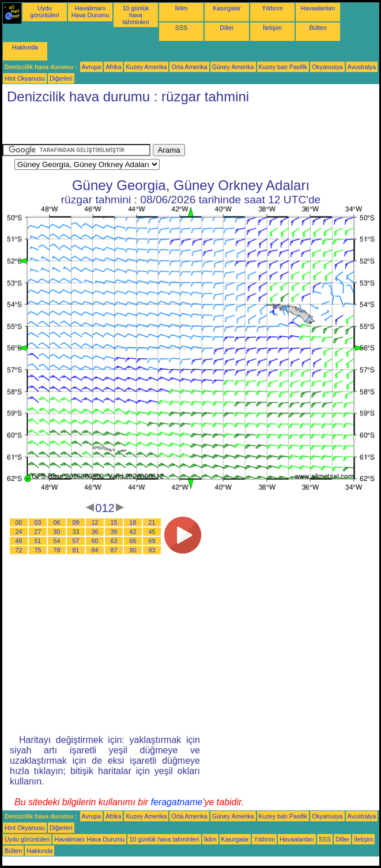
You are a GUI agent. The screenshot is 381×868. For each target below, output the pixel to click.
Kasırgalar (227, 8)
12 (95, 522)
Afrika (113, 67)
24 (19, 532)
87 (114, 550)
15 (114, 522)
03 (38, 522)
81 (76, 550)
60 (95, 541)
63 (114, 541)
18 (133, 522)
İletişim (272, 28)
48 (19, 541)
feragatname (177, 802)
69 (152, 541)
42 (133, 532)
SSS (181, 28)
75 (38, 550)
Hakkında (25, 47)
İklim (182, 8)
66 (133, 541)
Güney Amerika (233, 67)
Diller (227, 28)
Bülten (318, 28)
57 (76, 541)
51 (38, 541)
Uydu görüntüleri (44, 12)
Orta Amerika (189, 67)
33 (76, 532)
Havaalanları (318, 8)
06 (57, 522)
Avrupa (92, 67)
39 (114, 532)
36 (95, 532)
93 (152, 550)
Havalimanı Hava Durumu (90, 12)
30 (57, 532)
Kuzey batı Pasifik (283, 67)
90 (133, 550)
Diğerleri (61, 78)
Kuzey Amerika (146, 67)
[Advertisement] (137, 127)
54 (57, 541)
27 (38, 532)
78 (57, 550)
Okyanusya (327, 67)
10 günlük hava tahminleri (135, 15)
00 (19, 522)
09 (76, 522)
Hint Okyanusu (25, 78)
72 (19, 550)
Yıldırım (272, 8)
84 (95, 550)
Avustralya (362, 67)
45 (152, 532)
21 (152, 522)
